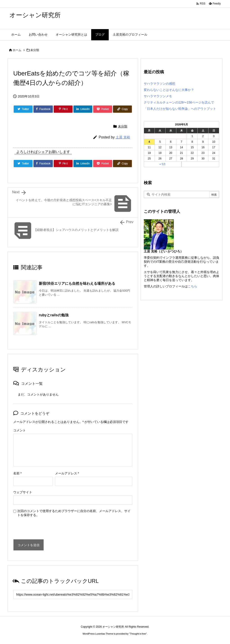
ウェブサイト (23, 492)
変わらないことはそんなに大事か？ (169, 90)
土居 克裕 (123, 137)
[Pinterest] (63, 109)
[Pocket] (103, 109)
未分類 (35, 50)
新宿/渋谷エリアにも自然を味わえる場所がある (77, 283)
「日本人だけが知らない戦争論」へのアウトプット (180, 109)
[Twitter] (23, 109)
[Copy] (122, 109)
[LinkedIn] (83, 109)
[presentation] (44, 530)
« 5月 (163, 164)
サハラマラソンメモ (158, 96)
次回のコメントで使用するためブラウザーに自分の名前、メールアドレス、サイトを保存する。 (74, 513)
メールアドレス (67, 473)
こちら (192, 286)
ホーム (17, 50)
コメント (20, 430)
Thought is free (138, 634)
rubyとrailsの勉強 (54, 315)
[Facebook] (43, 109)
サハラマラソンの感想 (159, 84)
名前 (17, 473)
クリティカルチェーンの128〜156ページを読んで (179, 102)
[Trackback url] (73, 594)
